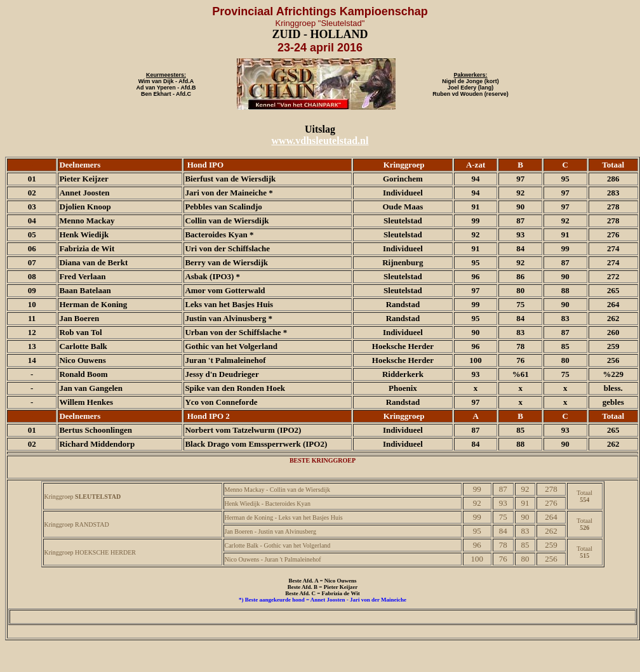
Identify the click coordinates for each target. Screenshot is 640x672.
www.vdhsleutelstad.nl (320, 141)
